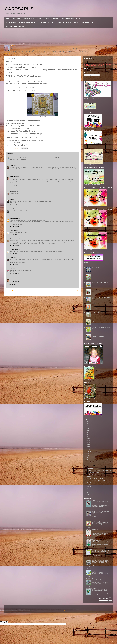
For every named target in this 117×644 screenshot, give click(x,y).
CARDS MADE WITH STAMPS (33, 19)
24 (87, 425)
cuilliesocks (13, 176)
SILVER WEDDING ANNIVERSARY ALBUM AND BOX (21, 23)
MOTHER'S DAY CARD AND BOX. (100, 312)
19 (87, 435)
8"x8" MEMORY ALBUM (47, 23)
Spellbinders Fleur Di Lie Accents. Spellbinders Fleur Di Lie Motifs (23, 150)
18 (87, 437)
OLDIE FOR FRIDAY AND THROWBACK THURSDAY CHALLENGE (101, 336)
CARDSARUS (19, 9)
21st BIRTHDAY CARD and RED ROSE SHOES (97, 473)
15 (87, 442)
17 (87, 438)
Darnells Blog (89, 549)
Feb (88, 490)
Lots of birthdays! (96, 590)
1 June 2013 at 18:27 (15, 161)
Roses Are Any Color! (96, 550)
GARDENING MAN (91, 469)
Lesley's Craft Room (91, 588)
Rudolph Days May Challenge (98, 531)
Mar (88, 489)
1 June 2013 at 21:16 (15, 204)
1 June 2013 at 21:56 (15, 214)
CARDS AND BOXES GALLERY (71, 19)
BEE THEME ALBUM (87, 23)
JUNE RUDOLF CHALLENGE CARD (100, 290)
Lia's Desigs (89, 569)
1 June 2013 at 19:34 (15, 172)
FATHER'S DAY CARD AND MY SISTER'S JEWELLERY (99, 471)
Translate (93, 77)
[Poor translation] (6, 622)
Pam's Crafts (89, 510)
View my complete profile (10, 53)
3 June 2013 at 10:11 (15, 253)
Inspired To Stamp (90, 500)
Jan (88, 492)
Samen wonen (95, 570)
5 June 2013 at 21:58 (15, 282)
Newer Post (9, 291)
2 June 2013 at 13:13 (15, 234)
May (88, 485)
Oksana (12, 278)
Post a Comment (12, 285)
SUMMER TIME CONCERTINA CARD (100, 282)
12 (87, 495)
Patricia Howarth (14, 218)
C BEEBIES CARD (91, 465)
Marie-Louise (13, 191)
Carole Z (12, 165)
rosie (11, 268)
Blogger (64, 610)
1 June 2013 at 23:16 (15, 226)
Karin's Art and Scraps (91, 559)
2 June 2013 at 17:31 (15, 245)
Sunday (94, 580)
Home (43, 291)
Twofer (93, 541)
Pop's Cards (13, 231)
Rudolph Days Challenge (92, 530)
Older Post (76, 291)
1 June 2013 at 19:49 (15, 187)
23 (87, 427)
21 (87, 431)
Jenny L (14, 45)
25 (87, 423)
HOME (8, 19)
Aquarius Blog (89, 520)
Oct (88, 452)
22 (87, 429)
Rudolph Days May (96, 521)
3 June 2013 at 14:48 (15, 264)
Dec (88, 448)
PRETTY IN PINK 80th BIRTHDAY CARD (96, 480)
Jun (88, 459)
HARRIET (89, 477)
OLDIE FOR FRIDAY (96, 267)
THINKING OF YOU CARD (93, 475)
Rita (11, 156)
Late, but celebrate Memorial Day (99, 502)
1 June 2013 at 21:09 (15, 195)
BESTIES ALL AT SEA (92, 461)
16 (87, 440)
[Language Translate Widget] (92, 75)
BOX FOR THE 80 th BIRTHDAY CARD (96, 478)
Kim (11, 209)
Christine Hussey (14, 250)
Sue (11, 199)
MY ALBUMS (17, 19)
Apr (88, 487)
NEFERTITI (89, 482)
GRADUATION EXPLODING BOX (15, 26)
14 (87, 444)
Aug (88, 456)
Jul (88, 457)
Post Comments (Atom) (17, 294)
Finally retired (95, 560)
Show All (110, 598)
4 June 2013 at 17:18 (15, 274)
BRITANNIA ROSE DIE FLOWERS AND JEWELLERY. (99, 467)
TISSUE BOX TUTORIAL (52, 19)
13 (87, 446)
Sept (88, 454)
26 (87, 421)
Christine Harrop (14, 239)
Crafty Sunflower (90, 539)
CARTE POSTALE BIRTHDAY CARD (95, 463)
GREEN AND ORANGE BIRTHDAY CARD (101, 305)
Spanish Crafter (90, 579)
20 (87, 433)
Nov (88, 450)
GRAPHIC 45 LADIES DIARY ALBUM (67, 23)
